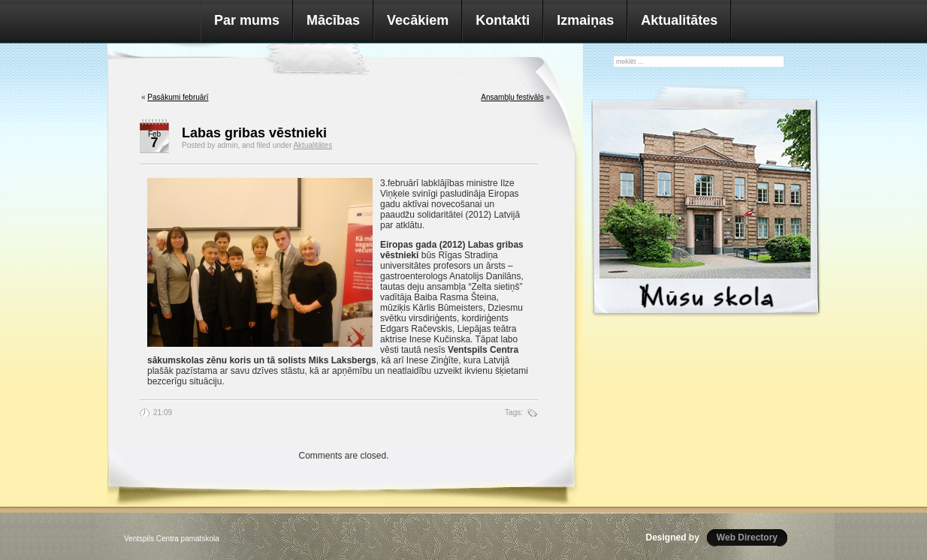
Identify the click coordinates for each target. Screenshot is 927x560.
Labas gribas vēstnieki (254, 133)
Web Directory (747, 537)
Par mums (247, 20)
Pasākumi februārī (178, 97)
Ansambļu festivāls (512, 97)
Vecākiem (418, 20)
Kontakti (503, 20)
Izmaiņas (585, 20)
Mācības (333, 20)
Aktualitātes (679, 20)
